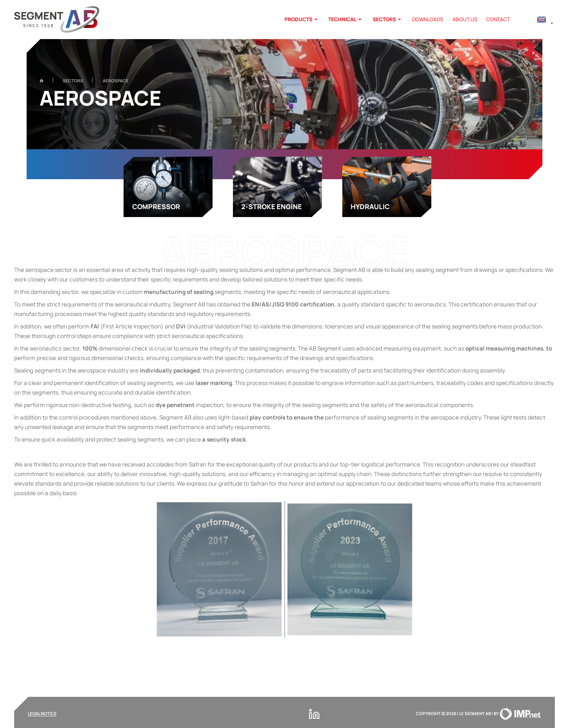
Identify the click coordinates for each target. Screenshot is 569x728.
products (302, 20)
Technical (346, 20)
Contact (498, 20)
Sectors (388, 20)
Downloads (428, 20)
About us (465, 20)
